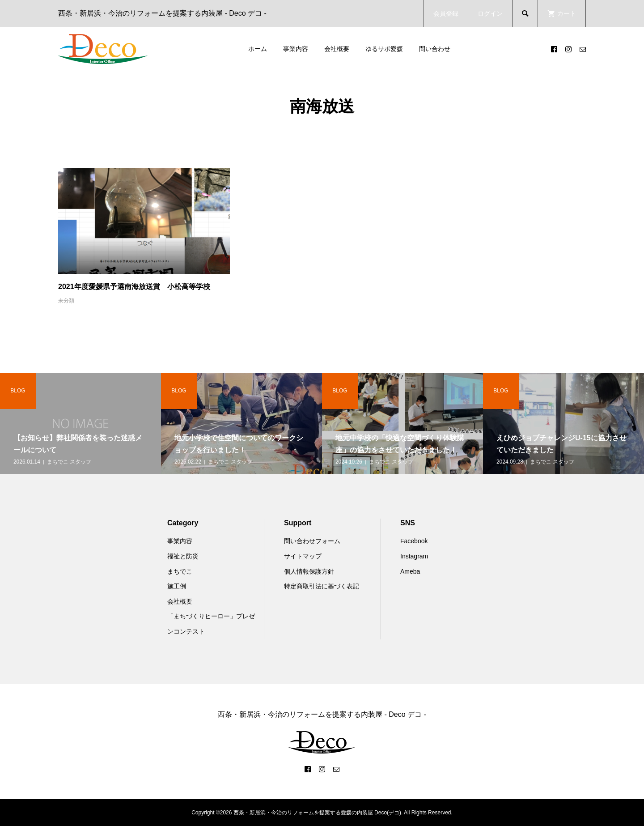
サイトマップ (303, 556)
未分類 (66, 301)
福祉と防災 (183, 556)
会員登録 (446, 13)
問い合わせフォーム (312, 541)
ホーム (258, 49)
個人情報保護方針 (309, 571)
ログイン (490, 13)
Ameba (410, 571)
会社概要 (337, 49)
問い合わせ (435, 49)
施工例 (177, 586)
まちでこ (180, 571)
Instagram (414, 556)
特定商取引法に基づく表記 (322, 586)
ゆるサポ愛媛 (384, 49)
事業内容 (296, 49)
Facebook (414, 541)
